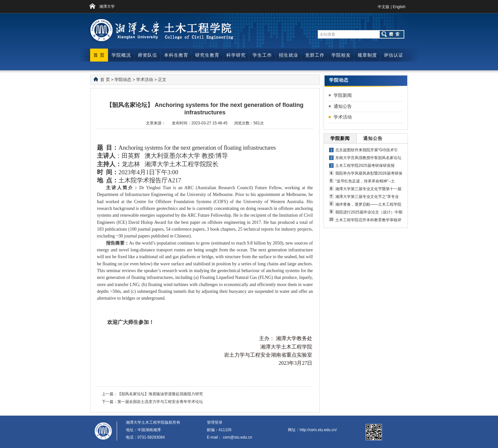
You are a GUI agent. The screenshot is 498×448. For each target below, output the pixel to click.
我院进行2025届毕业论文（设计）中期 (369, 212)
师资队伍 (148, 55)
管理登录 (215, 422)
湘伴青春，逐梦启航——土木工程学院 (368, 204)
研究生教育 (207, 55)
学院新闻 (343, 95)
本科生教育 (176, 55)
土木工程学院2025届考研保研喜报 (365, 166)
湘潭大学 (107, 6)
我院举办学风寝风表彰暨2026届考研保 (369, 173)
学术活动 (145, 80)
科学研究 (236, 55)
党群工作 (315, 55)
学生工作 (262, 55)
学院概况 (121, 55)
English (399, 7)
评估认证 (394, 55)
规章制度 (367, 55)
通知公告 (343, 106)
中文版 (384, 7)
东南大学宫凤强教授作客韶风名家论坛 (368, 158)
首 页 (99, 55)
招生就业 (289, 55)
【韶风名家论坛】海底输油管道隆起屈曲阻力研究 (160, 394)
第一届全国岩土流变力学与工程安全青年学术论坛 (160, 402)
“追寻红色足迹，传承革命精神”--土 (365, 181)
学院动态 (123, 80)
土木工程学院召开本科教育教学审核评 (368, 220)
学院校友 (341, 55)
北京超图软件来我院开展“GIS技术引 (367, 150)
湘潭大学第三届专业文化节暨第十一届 (368, 189)
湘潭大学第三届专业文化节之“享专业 (367, 197)
